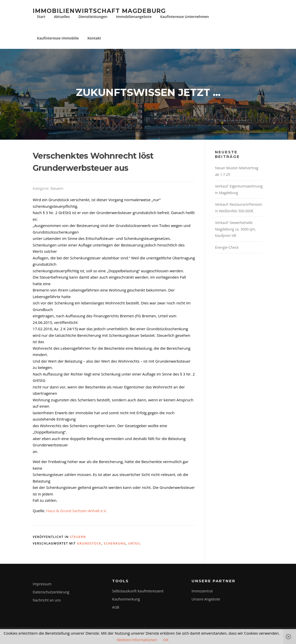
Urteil (134, 543)
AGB (116, 607)
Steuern (57, 188)
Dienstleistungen (93, 17)
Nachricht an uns (47, 600)
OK (166, 640)
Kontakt (94, 38)
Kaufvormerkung (126, 599)
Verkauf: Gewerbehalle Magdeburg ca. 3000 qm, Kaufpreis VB (235, 229)
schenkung (115, 543)
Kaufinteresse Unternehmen (184, 17)
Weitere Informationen (137, 640)
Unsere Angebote (206, 599)
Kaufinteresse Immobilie (58, 38)
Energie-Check (227, 247)
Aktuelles (62, 17)
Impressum (42, 584)
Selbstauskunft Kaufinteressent (138, 591)
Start (41, 17)
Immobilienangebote (134, 17)
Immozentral (202, 591)
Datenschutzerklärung (51, 592)
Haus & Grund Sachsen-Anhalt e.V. (77, 511)
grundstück (89, 543)
